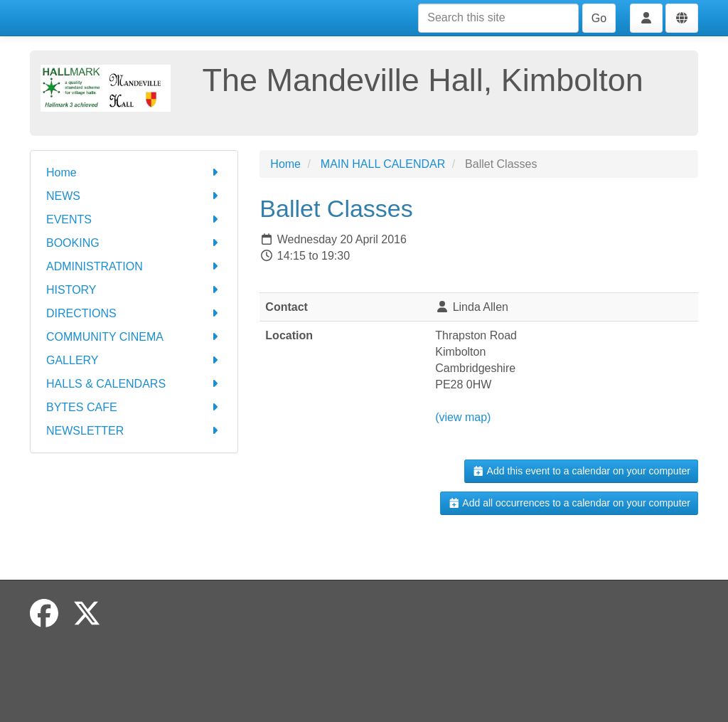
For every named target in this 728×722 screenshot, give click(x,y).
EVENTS (134, 219)
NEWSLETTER (134, 431)
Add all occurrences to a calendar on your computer (569, 503)
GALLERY (134, 360)
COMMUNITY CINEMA (134, 337)
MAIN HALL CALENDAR (383, 164)
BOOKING (134, 243)
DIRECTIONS (134, 313)
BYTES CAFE (134, 407)
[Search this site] (498, 18)
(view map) (463, 417)
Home (134, 172)
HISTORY (134, 290)
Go (599, 18)
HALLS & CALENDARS (134, 384)
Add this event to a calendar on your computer (581, 471)
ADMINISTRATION (134, 266)
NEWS (134, 196)
